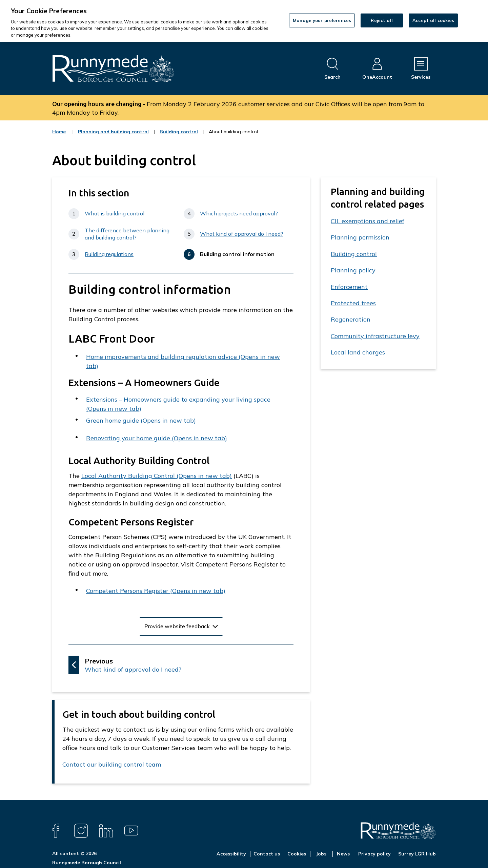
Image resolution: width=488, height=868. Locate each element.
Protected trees (353, 303)
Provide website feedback (177, 626)
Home (59, 132)
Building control (179, 136)
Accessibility (231, 854)
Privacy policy (374, 854)
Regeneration (351, 319)
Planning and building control (113, 136)
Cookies (297, 854)
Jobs (321, 854)
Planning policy (353, 270)
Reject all (382, 20)
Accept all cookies (433, 20)
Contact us (267, 854)
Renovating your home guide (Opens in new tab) (157, 438)
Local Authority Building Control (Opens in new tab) (157, 476)
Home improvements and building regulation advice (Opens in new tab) (183, 361)
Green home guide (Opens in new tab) (141, 420)
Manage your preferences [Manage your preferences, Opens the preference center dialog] (322, 20)
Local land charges (358, 352)
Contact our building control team (112, 764)
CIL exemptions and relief (368, 221)
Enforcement (349, 287)
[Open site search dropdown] (332, 69)
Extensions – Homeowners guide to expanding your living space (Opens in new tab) (178, 404)
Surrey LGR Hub (417, 854)
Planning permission (360, 237)
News (343, 854)
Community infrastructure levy (375, 336)
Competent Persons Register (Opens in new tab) (156, 591)
